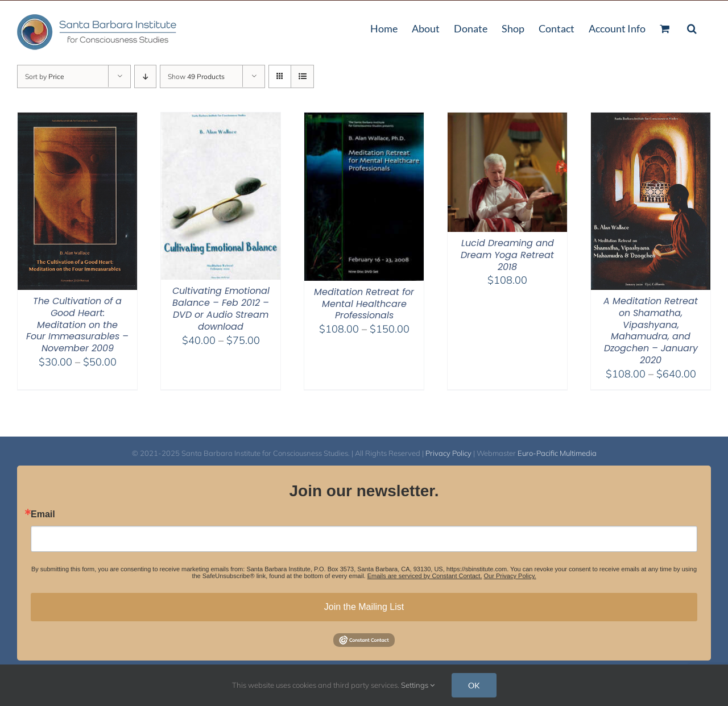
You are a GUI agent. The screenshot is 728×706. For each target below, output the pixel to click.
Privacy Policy (448, 453)
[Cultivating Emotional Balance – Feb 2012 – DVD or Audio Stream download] (221, 120)
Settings (418, 685)
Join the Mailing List (364, 607)
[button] (692, 27)
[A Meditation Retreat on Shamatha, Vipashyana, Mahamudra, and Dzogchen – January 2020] (651, 120)
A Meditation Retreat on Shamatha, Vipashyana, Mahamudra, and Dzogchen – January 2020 (651, 331)
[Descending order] (145, 76)
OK (474, 685)
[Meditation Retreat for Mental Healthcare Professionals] (364, 120)
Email (43, 514)
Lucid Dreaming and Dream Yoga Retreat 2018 (507, 255)
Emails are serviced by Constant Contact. (425, 576)
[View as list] (302, 76)
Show (196, 76)
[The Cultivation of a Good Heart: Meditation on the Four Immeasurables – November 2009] (77, 120)
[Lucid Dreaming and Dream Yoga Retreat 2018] (507, 120)
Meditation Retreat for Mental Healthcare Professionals (364, 304)
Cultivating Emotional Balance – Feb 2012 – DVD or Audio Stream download (221, 308)
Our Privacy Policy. (510, 576)
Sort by (45, 76)
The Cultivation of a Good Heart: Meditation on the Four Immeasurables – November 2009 (77, 325)
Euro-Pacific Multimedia (557, 453)
